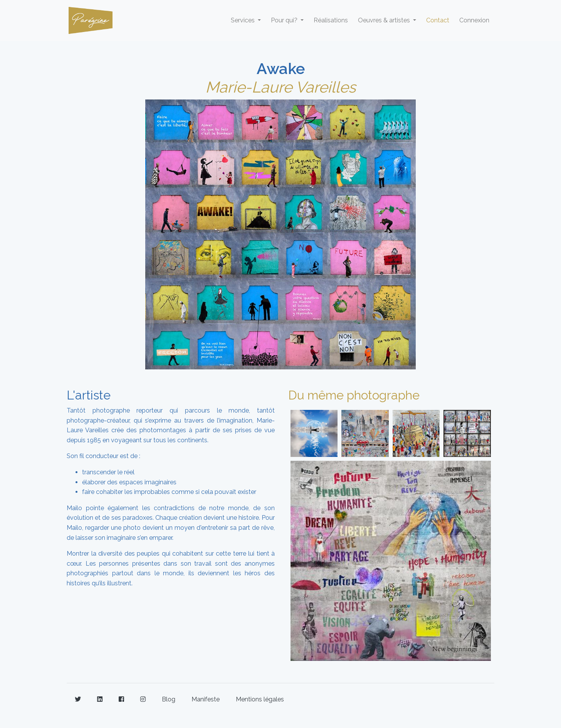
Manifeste (206, 699)
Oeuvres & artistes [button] (385, 20)
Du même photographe (354, 395)
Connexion (474, 20)
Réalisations (331, 20)
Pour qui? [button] (285, 20)
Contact (438, 20)
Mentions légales (260, 699)
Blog (169, 699)
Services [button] (244, 20)
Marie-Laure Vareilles (280, 87)
